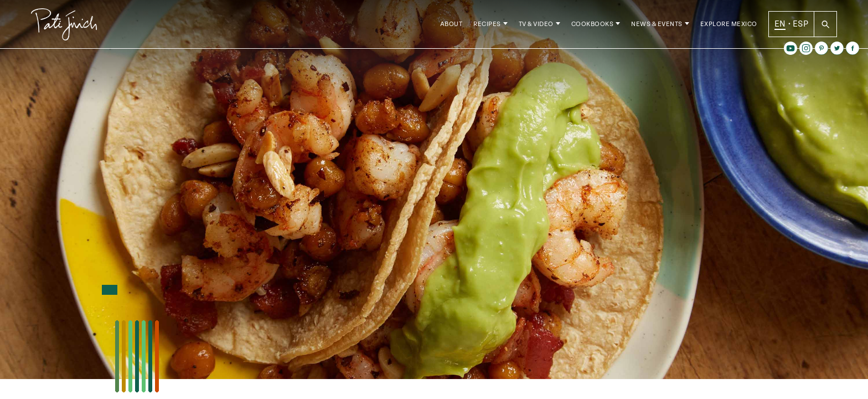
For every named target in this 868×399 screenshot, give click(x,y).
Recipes (487, 27)
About (451, 27)
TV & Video (536, 27)
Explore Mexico (729, 27)
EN (780, 27)
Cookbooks (593, 27)
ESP (800, 27)
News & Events (657, 27)
